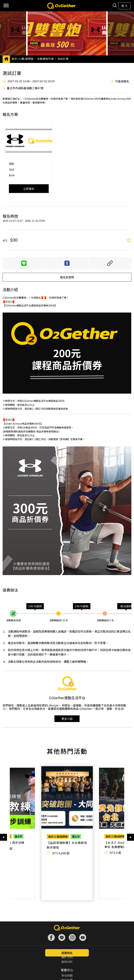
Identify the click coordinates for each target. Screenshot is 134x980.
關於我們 (67, 919)
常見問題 (67, 937)
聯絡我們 (67, 942)
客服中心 (67, 932)
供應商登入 (67, 960)
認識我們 (67, 913)
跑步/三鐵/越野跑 (23, 59)
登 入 (124, 6)
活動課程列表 (46, 59)
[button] (3, 814)
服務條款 (67, 923)
